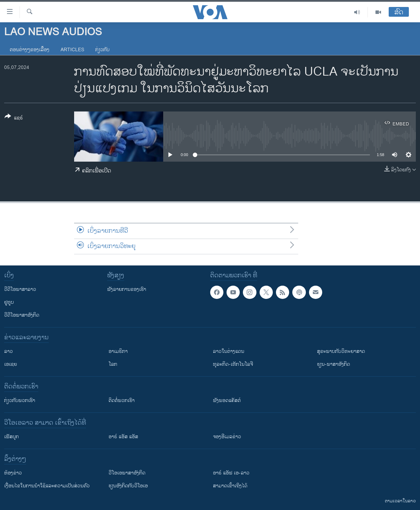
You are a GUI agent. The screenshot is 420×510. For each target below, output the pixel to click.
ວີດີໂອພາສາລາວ (20, 289)
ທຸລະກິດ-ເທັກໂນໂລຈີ (233, 364)
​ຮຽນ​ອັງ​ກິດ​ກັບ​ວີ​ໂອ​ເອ (128, 486)
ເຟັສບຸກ (11, 437)
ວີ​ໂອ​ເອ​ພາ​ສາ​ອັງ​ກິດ (127, 473)
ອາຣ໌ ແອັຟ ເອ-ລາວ (231, 473)
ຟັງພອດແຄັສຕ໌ (227, 400)
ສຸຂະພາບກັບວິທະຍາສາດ (341, 351)
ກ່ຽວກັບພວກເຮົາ (20, 400)
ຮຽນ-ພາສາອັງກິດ (334, 364)
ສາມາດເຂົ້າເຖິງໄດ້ (230, 486)
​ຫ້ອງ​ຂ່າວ (13, 473)
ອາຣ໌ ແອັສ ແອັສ (123, 437)
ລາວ (9, 351)
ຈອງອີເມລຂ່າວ (227, 437)
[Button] (14, 118)
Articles (72, 50)
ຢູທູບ (9, 302)
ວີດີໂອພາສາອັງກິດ (22, 315)
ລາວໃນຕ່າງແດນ (229, 351)
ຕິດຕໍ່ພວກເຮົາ (122, 400)
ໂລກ (113, 364)
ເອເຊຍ (11, 364)
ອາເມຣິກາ (118, 351)
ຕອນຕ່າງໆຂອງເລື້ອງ (30, 50)
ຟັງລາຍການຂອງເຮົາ (127, 289)
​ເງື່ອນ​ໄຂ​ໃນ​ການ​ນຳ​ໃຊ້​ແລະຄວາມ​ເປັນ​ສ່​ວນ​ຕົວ (47, 486)
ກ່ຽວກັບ (102, 50)
